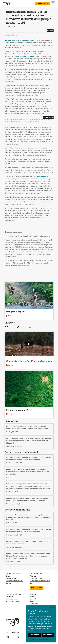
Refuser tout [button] (48, 635)
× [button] (53, 608)
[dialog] (41, 624)
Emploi (8, 576)
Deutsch (33, 594)
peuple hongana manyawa (24, 56)
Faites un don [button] (42, 3)
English (32, 597)
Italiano (32, 601)
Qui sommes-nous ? (13, 574)
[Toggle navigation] (53, 3)
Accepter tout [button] (35, 635)
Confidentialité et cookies (15, 581)
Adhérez (33, 576)
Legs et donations (36, 574)
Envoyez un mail (11, 599)
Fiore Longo (42, 176)
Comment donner (36, 578)
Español (33, 599)
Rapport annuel (11, 578)
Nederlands (34, 604)
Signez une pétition (12, 601)
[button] (41, 639)
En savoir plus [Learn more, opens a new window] (39, 631)
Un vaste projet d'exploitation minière (19, 40)
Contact (8, 583)
